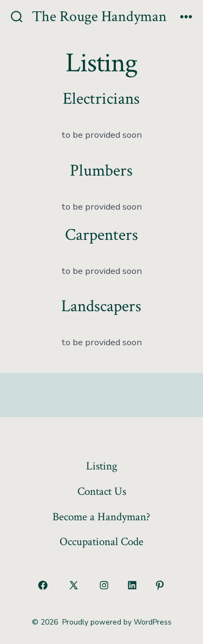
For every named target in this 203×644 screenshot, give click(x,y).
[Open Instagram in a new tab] (104, 585)
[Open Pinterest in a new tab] (160, 585)
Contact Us (102, 491)
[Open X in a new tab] (73, 585)
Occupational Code (101, 542)
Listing (102, 466)
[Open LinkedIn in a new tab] (132, 585)
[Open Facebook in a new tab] (43, 585)
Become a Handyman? (101, 517)
